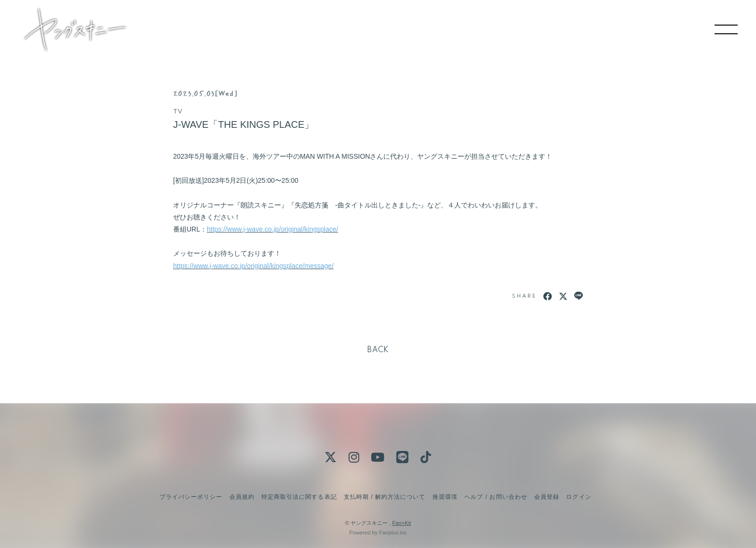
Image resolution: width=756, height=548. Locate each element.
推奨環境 (445, 497)
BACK (378, 350)
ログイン (579, 497)
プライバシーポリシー (191, 497)
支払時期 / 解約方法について (385, 497)
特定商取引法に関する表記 (299, 497)
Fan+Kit (401, 523)
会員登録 (547, 497)
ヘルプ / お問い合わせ (496, 497)
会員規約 (242, 497)
